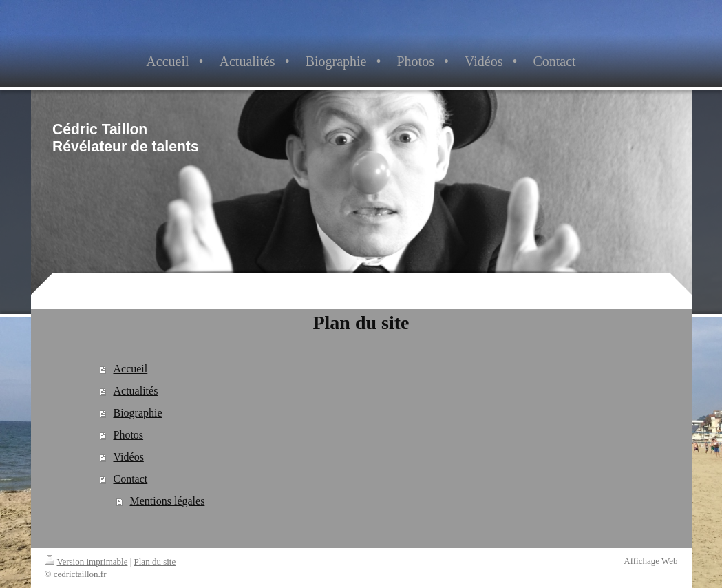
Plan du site (155, 561)
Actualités (135, 391)
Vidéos (128, 457)
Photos (128, 435)
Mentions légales (167, 501)
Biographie (137, 413)
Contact (130, 479)
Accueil (130, 369)
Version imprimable (86, 561)
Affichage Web (650, 561)
